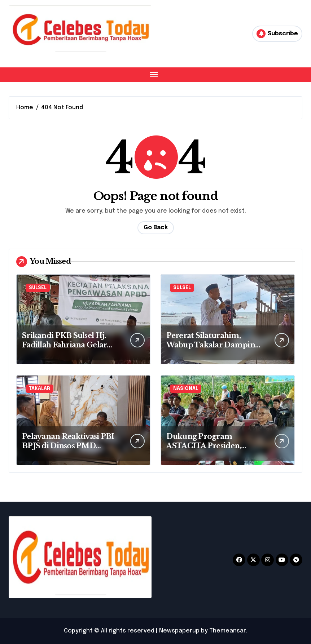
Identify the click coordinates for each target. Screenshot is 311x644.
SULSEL (38, 288)
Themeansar (227, 631)
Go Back (156, 228)
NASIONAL (186, 389)
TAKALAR (40, 389)
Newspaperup (179, 631)
